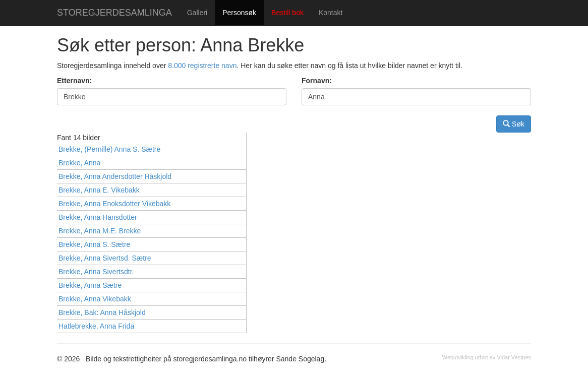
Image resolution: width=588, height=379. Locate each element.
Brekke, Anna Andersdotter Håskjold (115, 176)
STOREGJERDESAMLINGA (114, 13)
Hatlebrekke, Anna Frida (96, 326)
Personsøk (239, 13)
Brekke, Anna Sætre (90, 285)
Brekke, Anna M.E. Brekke (100, 231)
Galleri (197, 13)
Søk (514, 124)
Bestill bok (287, 13)
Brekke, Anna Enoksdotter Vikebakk (114, 204)
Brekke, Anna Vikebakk (95, 299)
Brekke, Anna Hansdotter (98, 217)
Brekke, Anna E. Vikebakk (99, 190)
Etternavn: (74, 81)
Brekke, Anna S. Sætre (94, 244)
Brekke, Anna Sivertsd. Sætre (105, 258)
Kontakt (331, 13)
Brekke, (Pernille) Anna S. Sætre (109, 149)
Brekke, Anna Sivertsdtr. (96, 272)
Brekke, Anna (79, 163)
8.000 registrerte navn (202, 66)
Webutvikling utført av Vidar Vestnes (487, 357)
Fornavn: (317, 81)
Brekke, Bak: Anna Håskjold (102, 312)
